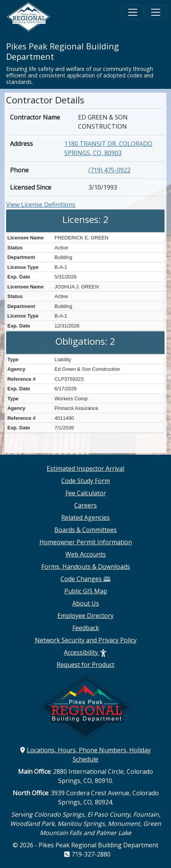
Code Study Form (85, 481)
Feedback (86, 628)
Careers (85, 505)
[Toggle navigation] (133, 12)
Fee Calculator (86, 493)
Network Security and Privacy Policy (86, 640)
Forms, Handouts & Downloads (86, 567)
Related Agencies (85, 518)
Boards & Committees (85, 530)
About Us (86, 603)
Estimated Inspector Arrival (85, 468)
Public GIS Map (86, 591)
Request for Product (85, 665)
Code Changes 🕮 (85, 579)
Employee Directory (85, 616)
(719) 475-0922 (109, 170)
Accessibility (85, 652)
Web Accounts (86, 554)
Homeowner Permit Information (86, 542)
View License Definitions (41, 205)
